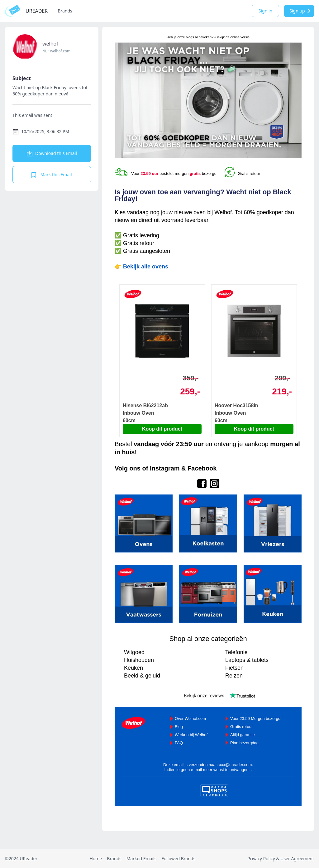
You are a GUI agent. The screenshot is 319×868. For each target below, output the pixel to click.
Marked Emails (142, 858)
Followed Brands (178, 858)
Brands (65, 11)
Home (96, 858)
